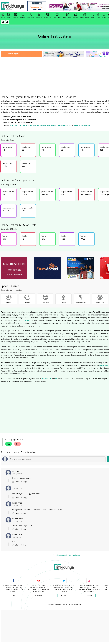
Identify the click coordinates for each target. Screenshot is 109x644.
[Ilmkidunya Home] (12, 6)
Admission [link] (31, 15)
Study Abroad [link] (84, 15)
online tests (26, 320)
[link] (37, 6)
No (17, 444)
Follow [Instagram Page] (89, 596)
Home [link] (3, 15)
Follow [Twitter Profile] (64, 596)
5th (43, 379)
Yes (9, 444)
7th (50, 379)
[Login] (7, 22)
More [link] (104, 15)
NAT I (102, 365)
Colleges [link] (15, 15)
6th (47, 379)
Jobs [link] (92, 15)
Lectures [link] (39, 15)
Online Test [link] (48, 15)
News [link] (9, 15)
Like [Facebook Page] (13, 596)
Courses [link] (23, 15)
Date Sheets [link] (67, 15)
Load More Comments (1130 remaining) (64, 555)
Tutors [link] (98, 15)
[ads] (14, 268)
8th (57, 379)
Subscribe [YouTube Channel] (39, 596)
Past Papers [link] (57, 15)
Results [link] (76, 15)
